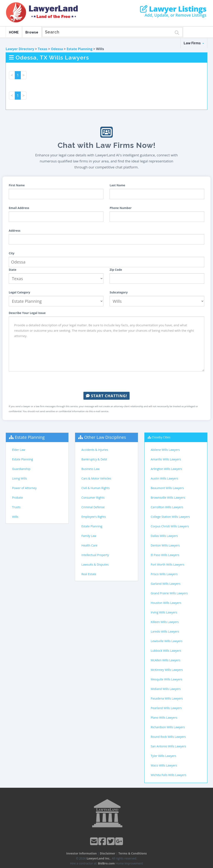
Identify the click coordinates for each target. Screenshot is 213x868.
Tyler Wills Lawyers (164, 756)
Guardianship (21, 469)
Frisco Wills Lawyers (164, 574)
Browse (32, 32)
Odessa (57, 49)
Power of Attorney (24, 488)
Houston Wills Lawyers (166, 603)
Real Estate (89, 574)
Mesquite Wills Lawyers (167, 679)
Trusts (16, 507)
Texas (43, 49)
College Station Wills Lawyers (170, 517)
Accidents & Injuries (95, 450)
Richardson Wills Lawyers (168, 727)
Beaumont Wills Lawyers (167, 488)
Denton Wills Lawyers (165, 545)
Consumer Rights (93, 498)
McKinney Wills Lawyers (167, 670)
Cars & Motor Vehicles (96, 478)
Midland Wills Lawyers (166, 689)
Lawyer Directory (20, 49)
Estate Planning (79, 49)
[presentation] (106, 382)
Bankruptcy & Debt (94, 459)
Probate (17, 498)
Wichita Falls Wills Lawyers (169, 775)
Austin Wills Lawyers (165, 478)
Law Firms (194, 43)
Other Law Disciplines (105, 437)
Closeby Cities (161, 437)
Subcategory (119, 292)
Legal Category (19, 292)
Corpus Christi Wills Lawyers (170, 526)
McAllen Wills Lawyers (166, 660)
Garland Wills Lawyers (166, 584)
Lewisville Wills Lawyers (167, 641)
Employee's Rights (93, 517)
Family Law (89, 536)
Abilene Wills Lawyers (165, 450)
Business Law (90, 469)
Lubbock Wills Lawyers (166, 651)
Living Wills (19, 478)
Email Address (19, 208)
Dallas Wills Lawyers (164, 536)
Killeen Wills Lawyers (165, 622)
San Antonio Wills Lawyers (168, 746)
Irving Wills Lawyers (164, 612)
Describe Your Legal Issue (27, 313)
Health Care (89, 545)
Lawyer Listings (173, 9)
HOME (14, 32)
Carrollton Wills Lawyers (167, 507)
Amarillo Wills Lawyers (166, 459)
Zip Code (116, 270)
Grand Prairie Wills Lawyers (169, 593)
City (12, 253)
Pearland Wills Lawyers (166, 708)
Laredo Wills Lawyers (165, 631)
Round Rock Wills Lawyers (168, 737)
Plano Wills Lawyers (164, 718)
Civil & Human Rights (95, 488)
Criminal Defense (93, 507)
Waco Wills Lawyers (164, 765)
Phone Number (121, 208)
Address (15, 231)
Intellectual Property (95, 555)
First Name (17, 185)
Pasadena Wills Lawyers (167, 698)
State (13, 270)
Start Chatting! (106, 396)
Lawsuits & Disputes (95, 564)
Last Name (117, 185)
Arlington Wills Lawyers (167, 469)
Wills (15, 517)
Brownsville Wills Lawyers (168, 498)
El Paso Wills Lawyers (165, 555)
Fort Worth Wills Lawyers (168, 564)
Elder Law (19, 450)
